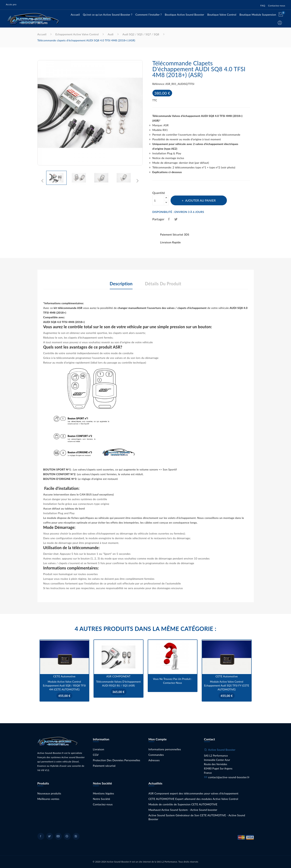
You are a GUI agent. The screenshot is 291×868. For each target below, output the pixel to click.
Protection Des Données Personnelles (117, 760)
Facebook (41, 836)
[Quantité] (158, 200)
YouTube (58, 836)
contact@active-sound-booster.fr (229, 777)
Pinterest (67, 836)
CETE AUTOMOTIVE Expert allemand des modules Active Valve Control (193, 799)
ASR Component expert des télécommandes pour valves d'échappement (194, 793)
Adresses (154, 760)
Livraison (99, 749)
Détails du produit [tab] (163, 284)
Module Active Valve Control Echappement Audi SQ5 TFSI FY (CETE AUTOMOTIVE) (227, 686)
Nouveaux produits (49, 793)
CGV (96, 755)
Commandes (156, 755)
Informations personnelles (165, 749)
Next (146, 114)
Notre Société (102, 799)
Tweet (176, 219)
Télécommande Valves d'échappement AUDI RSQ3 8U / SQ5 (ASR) (118, 684)
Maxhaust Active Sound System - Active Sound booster (183, 810)
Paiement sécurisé (104, 766)
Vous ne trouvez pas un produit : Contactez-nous (173, 681)
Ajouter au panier (201, 200)
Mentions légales (104, 793)
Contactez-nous (277, 6)
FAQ (263, 6)
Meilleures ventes (48, 799)
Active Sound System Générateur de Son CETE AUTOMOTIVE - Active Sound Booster (197, 817)
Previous (34, 114)
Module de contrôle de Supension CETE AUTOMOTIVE (183, 804)
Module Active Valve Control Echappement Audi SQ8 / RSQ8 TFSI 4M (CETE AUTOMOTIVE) (64, 686)
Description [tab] (121, 284)
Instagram (76, 836)
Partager (169, 219)
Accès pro (11, 4)
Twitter (50, 836)
